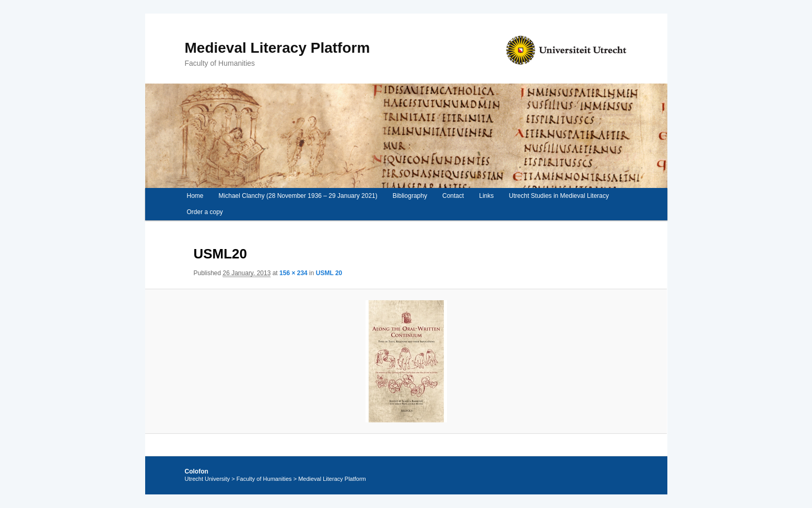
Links (486, 196)
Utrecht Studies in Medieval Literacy (559, 196)
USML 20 (329, 273)
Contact (453, 196)
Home (195, 196)
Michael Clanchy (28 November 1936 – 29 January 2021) (298, 196)
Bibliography (410, 196)
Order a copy (204, 212)
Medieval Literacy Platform (278, 48)
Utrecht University (208, 479)
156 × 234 (293, 273)
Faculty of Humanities (264, 479)
